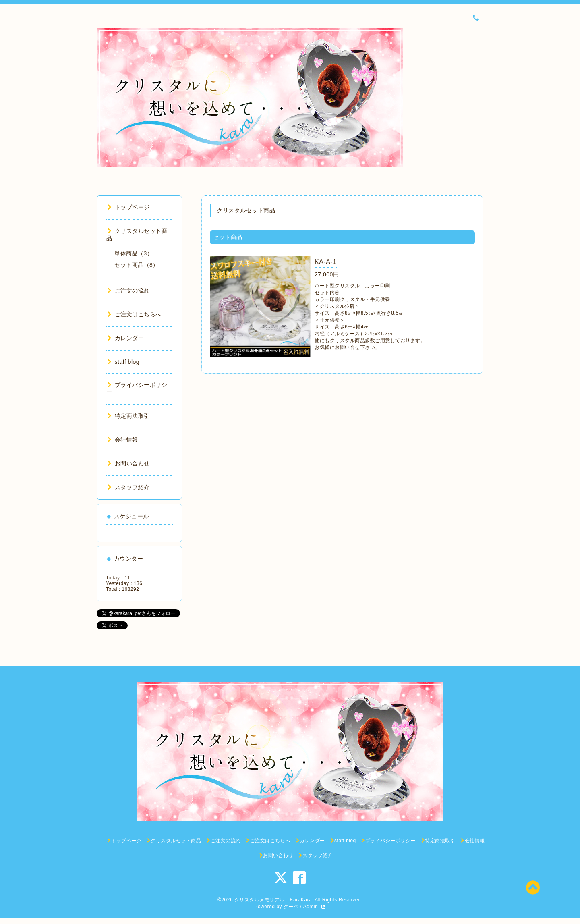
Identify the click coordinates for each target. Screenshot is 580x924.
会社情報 (123, 440)
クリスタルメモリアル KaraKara (273, 900)
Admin (311, 907)
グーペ (291, 907)
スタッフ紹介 (129, 487)
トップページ (129, 207)
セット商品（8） (137, 265)
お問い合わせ (129, 463)
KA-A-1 (326, 262)
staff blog (123, 362)
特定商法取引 (129, 416)
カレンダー (126, 338)
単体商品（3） (134, 253)
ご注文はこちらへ (135, 314)
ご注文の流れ (129, 291)
